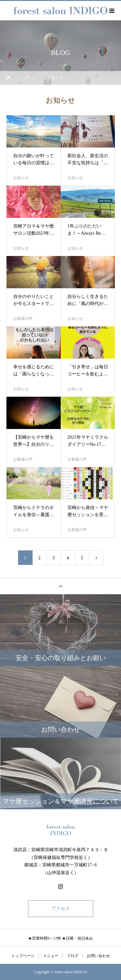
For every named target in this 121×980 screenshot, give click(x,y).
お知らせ (21, 178)
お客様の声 (23, 319)
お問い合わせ (98, 956)
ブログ (73, 956)
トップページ (23, 956)
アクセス (61, 909)
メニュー (51, 956)
